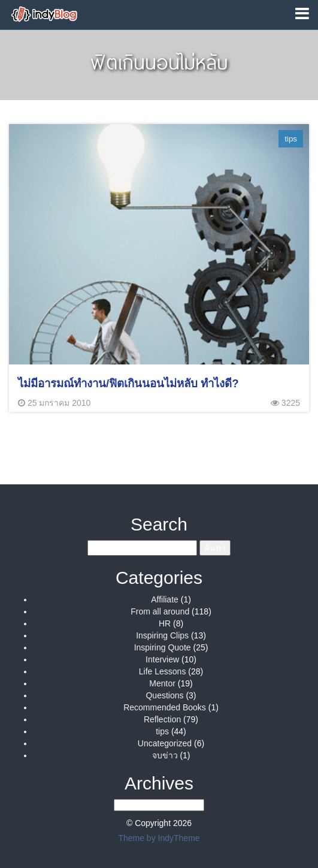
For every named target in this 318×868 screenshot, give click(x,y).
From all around (160, 611)
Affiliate (165, 599)
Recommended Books (165, 707)
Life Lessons (163, 671)
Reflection (162, 719)
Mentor (162, 683)
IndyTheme (179, 838)
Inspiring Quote (163, 647)
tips (162, 731)
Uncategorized (165, 743)
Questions (164, 695)
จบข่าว (165, 755)
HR (165, 623)
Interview (162, 659)
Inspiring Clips (162, 635)
